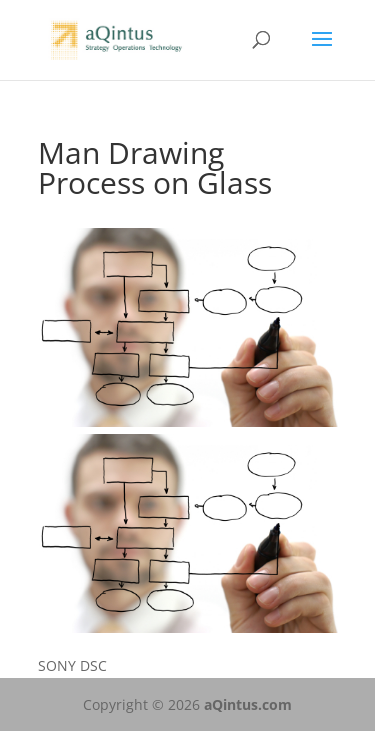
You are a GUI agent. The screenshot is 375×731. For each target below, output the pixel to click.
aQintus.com (248, 704)
